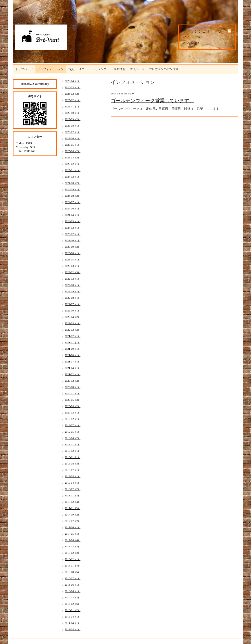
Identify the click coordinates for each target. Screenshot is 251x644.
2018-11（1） (73, 457)
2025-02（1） (73, 164)
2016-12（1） (73, 559)
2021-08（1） (73, 355)
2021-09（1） (73, 349)
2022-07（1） (73, 304)
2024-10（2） (73, 183)
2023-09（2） (73, 247)
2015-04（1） (73, 617)
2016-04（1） (73, 591)
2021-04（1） (73, 368)
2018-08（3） (73, 464)
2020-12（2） (73, 381)
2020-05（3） (73, 400)
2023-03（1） (73, 266)
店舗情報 (120, 69)
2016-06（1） (73, 585)
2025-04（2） (73, 151)
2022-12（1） (73, 279)
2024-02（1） (73, 228)
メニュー (84, 69)
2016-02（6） (73, 604)
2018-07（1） (73, 470)
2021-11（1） (73, 342)
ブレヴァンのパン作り (164, 69)
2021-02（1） (73, 374)
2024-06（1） (73, 208)
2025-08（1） (73, 126)
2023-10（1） (73, 240)
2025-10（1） (73, 113)
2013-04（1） (73, 629)
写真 (71, 69)
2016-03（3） (73, 597)
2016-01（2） (73, 610)
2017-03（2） (73, 546)
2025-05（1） (73, 145)
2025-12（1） (73, 100)
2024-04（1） (73, 215)
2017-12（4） (73, 502)
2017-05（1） (73, 534)
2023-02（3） (73, 272)
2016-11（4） (73, 566)
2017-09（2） (73, 515)
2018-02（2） (73, 489)
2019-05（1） (73, 432)
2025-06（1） (73, 138)
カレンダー (102, 69)
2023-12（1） (73, 234)
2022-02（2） (73, 330)
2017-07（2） (73, 521)
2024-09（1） (73, 189)
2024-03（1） (73, 221)
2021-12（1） (73, 336)
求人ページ (137, 69)
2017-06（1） (73, 527)
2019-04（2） (73, 438)
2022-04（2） (73, 317)
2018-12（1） (73, 451)
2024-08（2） (73, 196)
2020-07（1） (73, 393)
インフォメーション (50, 69)
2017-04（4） (73, 540)
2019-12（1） (73, 419)
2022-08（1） (73, 298)
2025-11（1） (73, 106)
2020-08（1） (73, 387)
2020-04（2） (73, 406)
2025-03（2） (73, 157)
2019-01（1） (73, 444)
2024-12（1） (73, 177)
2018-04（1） (73, 483)
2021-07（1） (73, 361)
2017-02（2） (73, 553)
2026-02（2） (73, 94)
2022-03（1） (73, 323)
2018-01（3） (73, 495)
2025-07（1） (73, 132)
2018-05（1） (73, 476)
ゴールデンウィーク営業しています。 (152, 101)
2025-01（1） (73, 170)
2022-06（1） (73, 310)
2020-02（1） (73, 412)
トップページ (24, 69)
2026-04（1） (73, 81)
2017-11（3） (73, 508)
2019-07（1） (73, 425)
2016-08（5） (73, 572)
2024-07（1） (73, 202)
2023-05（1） (73, 259)
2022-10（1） (73, 285)
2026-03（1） (73, 87)
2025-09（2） (73, 119)
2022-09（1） (73, 291)
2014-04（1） (73, 623)
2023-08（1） (73, 253)
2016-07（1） (73, 578)
